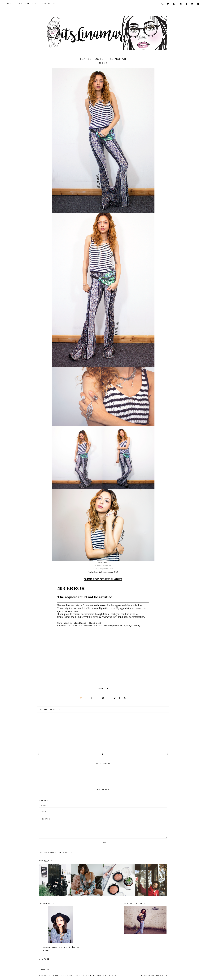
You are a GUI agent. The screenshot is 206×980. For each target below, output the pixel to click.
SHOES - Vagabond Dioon (103, 569)
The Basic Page (159, 976)
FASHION (103, 688)
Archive (47, 4)
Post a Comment (103, 764)
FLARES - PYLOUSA (103, 565)
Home (10, 4)
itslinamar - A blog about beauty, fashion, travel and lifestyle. (83, 976)
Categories (26, 4)
